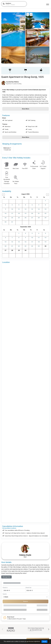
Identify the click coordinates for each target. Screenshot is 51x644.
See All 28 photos (37, 55)
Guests (5, 571)
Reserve (26, 578)
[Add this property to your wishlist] (28, 14)
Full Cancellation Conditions (9, 505)
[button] (49, 606)
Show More (26, 109)
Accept (44, 642)
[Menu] (48, 4)
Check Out (28, 564)
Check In (5, 564)
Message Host (6, 554)
